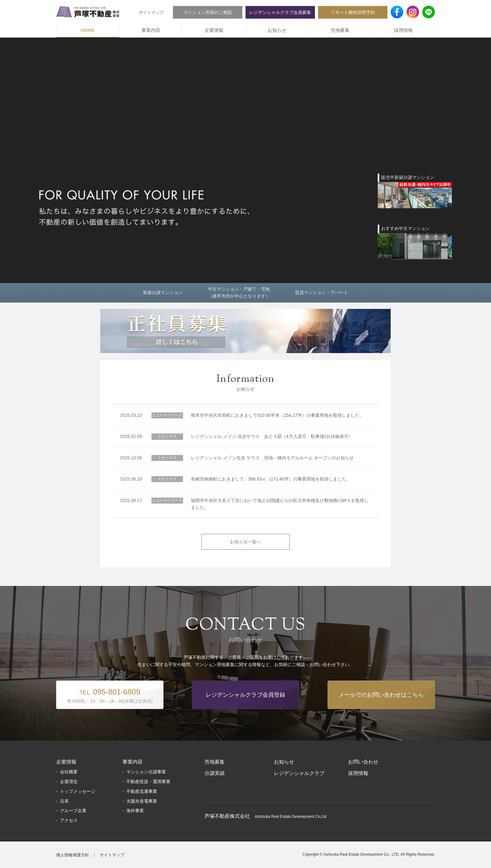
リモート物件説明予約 (353, 12)
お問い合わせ (363, 762)
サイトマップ (151, 12)
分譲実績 (215, 773)
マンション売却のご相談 (208, 12)
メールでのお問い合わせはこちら (381, 695)
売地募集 (340, 30)
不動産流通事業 (142, 791)
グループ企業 (73, 811)
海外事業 (135, 811)
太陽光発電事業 (142, 801)
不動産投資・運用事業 (148, 782)
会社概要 (69, 772)
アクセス (69, 820)
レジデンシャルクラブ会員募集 (280, 12)
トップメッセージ (78, 791)
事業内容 (151, 30)
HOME (88, 30)
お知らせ (277, 30)
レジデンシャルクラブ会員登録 (245, 695)
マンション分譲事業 (146, 772)
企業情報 (214, 30)
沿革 (64, 801)
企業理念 (69, 782)
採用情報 (403, 30)
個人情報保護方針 (73, 855)
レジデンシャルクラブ (299, 773)
